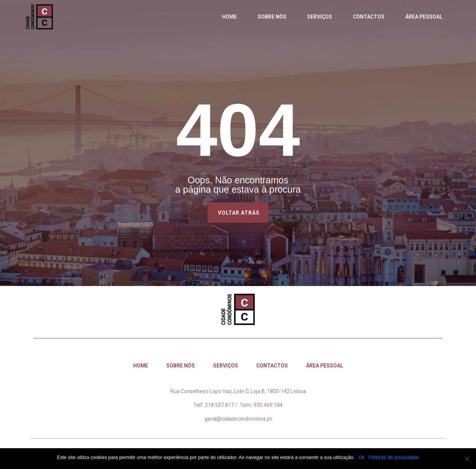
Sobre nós (272, 17)
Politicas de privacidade (394, 457)
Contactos (369, 17)
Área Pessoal (424, 17)
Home (229, 17)
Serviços (320, 17)
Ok (362, 457)
